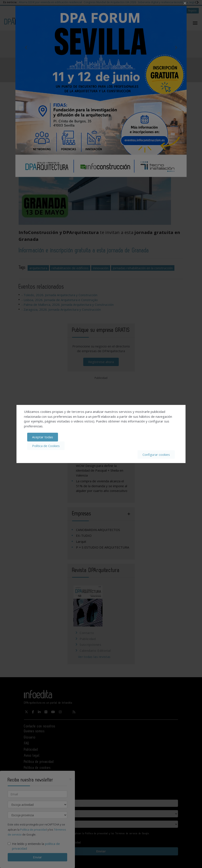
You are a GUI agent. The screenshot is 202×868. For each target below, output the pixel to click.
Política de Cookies (46, 446)
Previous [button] (26, 47)
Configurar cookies (156, 454)
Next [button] (176, 47)
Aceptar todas (43, 437)
